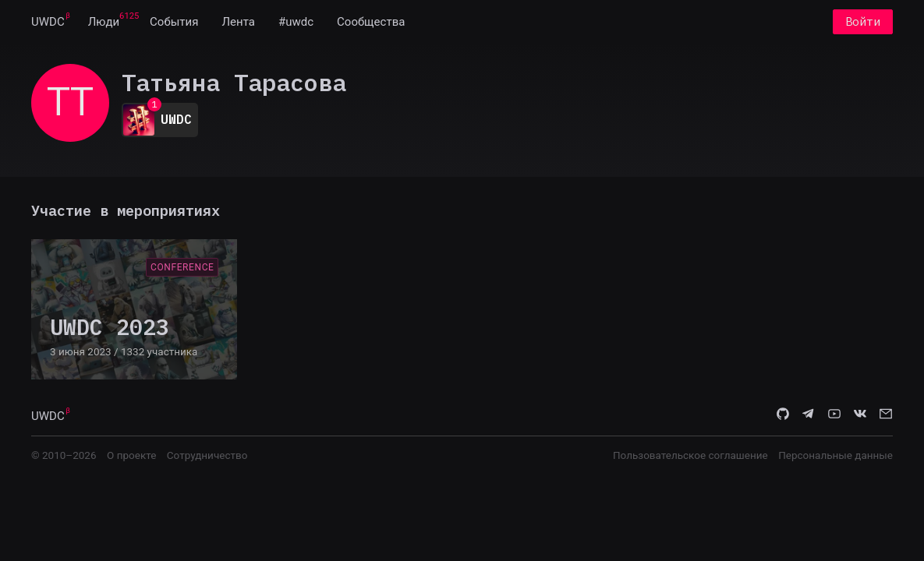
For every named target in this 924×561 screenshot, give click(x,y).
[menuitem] (48, 22)
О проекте (131, 455)
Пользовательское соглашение (690, 455)
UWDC (48, 22)
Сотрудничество (207, 455)
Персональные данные (835, 455)
